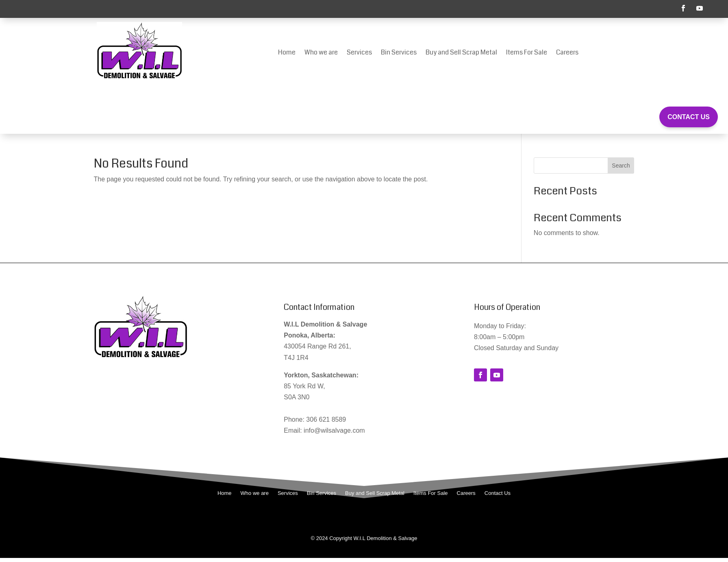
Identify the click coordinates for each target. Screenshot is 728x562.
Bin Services (399, 53)
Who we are (321, 53)
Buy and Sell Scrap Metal (461, 53)
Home (287, 53)
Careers (567, 53)
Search (621, 166)
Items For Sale (527, 53)
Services (359, 53)
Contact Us (689, 117)
